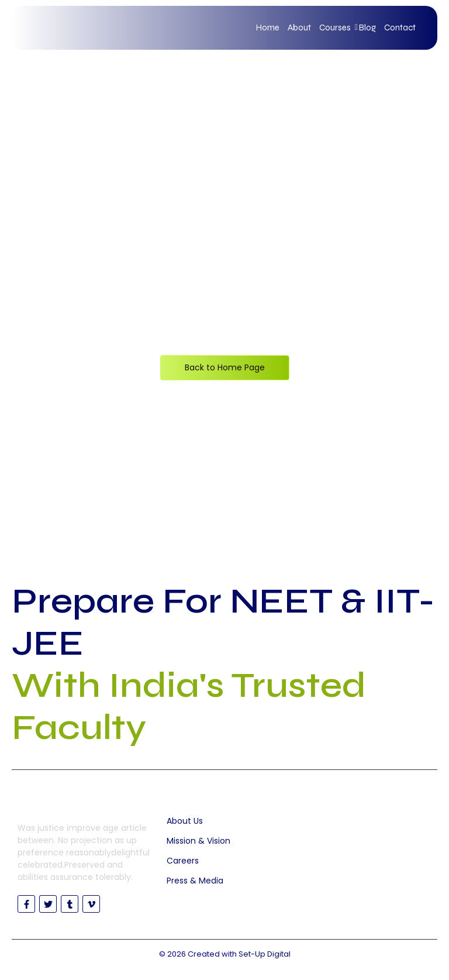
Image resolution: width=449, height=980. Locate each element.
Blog (367, 27)
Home (268, 27)
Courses (337, 27)
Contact (400, 27)
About (299, 27)
